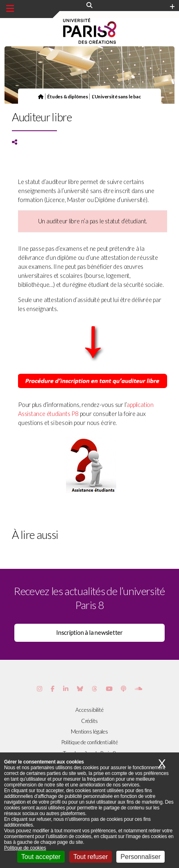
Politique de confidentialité (90, 742)
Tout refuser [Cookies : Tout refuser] (91, 857)
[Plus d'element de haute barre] (172, 7)
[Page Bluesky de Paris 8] (80, 689)
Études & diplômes (67, 96)
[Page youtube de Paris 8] (109, 689)
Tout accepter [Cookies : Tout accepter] (41, 857)
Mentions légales (89, 732)
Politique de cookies (25, 848)
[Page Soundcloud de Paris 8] (138, 689)
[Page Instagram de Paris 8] (40, 689)
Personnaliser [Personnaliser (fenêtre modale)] (140, 857)
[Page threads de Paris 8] (94, 689)
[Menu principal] (10, 9)
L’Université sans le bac (116, 96)
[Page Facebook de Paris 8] (53, 689)
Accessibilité (89, 710)
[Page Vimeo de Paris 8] (66, 689)
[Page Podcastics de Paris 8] (123, 689)
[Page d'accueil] (41, 96)
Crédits (89, 721)
